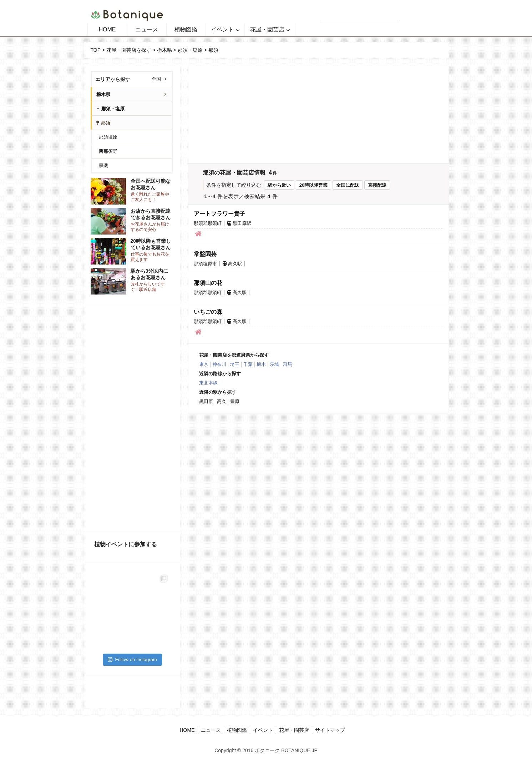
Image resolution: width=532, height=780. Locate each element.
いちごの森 (208, 312)
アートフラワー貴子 (219, 214)
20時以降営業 (313, 185)
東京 (204, 364)
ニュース (147, 29)
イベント (222, 29)
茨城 (274, 364)
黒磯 (103, 165)
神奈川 (219, 364)
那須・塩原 (190, 50)
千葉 (248, 364)
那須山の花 (208, 283)
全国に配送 (348, 185)
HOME (107, 29)
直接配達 (377, 185)
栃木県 (164, 50)
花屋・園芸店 (267, 29)
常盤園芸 (205, 254)
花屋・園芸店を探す (129, 50)
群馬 (288, 364)
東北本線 (208, 383)
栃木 (261, 364)
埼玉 (235, 364)
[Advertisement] (132, 417)
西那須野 (108, 151)
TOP (96, 50)
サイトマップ (330, 730)
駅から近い (279, 185)
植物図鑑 (186, 29)
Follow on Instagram (132, 660)
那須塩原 (108, 137)
